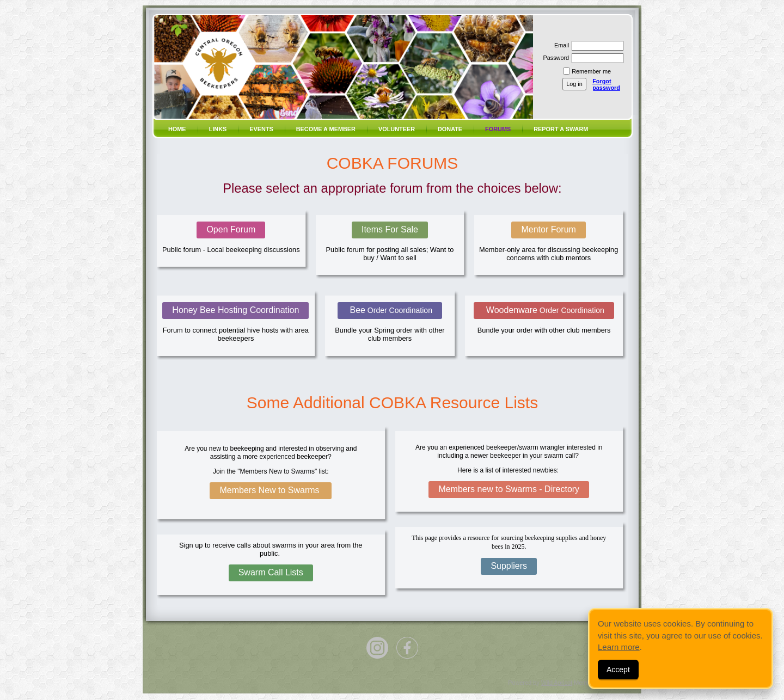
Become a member (326, 129)
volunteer (397, 129)
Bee (390, 310)
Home (177, 129)
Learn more (619, 647)
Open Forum (231, 229)
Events (261, 129)
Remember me (591, 71)
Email (560, 45)
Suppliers (509, 566)
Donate (450, 129)
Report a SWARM (561, 129)
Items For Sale (390, 229)
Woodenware (544, 310)
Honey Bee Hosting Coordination (235, 310)
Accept (618, 670)
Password (554, 58)
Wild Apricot (557, 683)
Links (218, 129)
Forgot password (606, 84)
